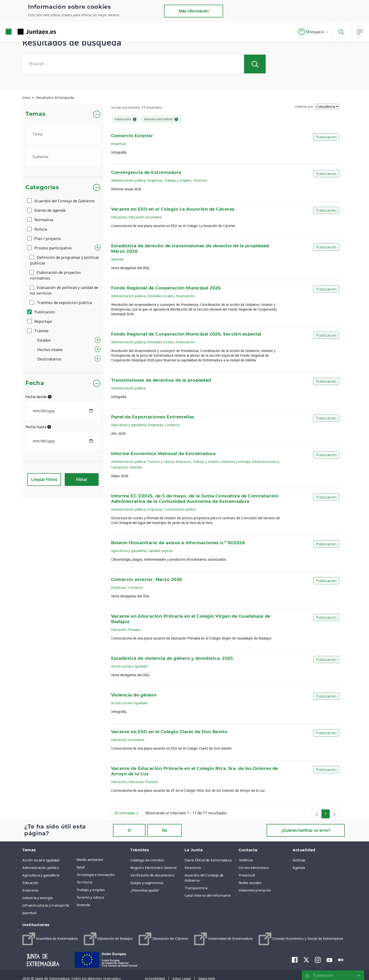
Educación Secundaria (145, 217)
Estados (44, 340)
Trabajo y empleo (178, 180)
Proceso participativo (50, 248)
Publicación (41, 312)
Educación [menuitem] (30, 883)
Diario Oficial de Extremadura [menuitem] (208, 860)
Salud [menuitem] (81, 867)
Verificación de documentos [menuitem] (152, 875)
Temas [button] (35, 114)
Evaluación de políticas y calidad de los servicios (64, 290)
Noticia (37, 229)
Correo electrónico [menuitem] (254, 868)
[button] (314, 32)
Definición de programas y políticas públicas (65, 260)
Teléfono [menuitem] (246, 860)
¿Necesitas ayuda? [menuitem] (145, 890)
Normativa (40, 220)
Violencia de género (134, 695)
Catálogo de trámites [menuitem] (147, 860)
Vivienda (117, 259)
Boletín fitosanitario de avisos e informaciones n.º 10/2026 (178, 543)
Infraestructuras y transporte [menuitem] (46, 905)
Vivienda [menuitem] (83, 905)
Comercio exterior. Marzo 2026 (147, 580)
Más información (194, 11)
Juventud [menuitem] (29, 913)
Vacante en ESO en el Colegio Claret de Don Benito (169, 732)
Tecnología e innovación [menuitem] (96, 875)
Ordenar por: (304, 106)
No (164, 830)
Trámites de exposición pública (61, 303)
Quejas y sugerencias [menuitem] (147, 883)
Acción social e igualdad (129, 666)
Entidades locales (161, 296)
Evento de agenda (47, 210)
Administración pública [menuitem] (40, 868)
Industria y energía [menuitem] (37, 898)
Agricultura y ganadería (129, 425)
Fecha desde (38, 397)
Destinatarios (49, 359)
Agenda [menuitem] (299, 868)
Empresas (119, 144)
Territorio (200, 180)
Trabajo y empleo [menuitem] (91, 890)
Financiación (185, 296)
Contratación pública (180, 509)
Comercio (172, 425)
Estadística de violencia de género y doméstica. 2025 (172, 659)
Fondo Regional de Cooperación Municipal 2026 (166, 288)
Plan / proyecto (44, 239)
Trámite (38, 331)
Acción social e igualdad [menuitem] (41, 860)
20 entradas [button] (128, 814)
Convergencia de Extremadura (146, 173)
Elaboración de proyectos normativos (56, 275)
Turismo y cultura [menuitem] (90, 897)
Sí (129, 830)
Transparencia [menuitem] (196, 888)
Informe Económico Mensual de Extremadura (163, 454)
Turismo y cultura (161, 462)
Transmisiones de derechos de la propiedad (161, 380)
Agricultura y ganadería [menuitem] (41, 875)
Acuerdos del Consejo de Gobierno (61, 201)
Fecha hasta (38, 427)
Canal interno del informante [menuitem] (208, 895)
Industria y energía (236, 462)
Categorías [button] (42, 188)
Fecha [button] (35, 383)
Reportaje (40, 321)
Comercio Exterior (132, 136)
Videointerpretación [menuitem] (255, 890)
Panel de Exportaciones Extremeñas (153, 417)
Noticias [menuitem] (299, 860)
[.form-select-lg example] (63, 134)
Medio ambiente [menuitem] (90, 860)
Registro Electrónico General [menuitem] (153, 868)
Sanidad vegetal (160, 551)
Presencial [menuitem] (247, 875)
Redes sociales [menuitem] (250, 883)
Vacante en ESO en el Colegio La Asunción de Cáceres (173, 209)
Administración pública (128, 180)
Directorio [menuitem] (193, 868)
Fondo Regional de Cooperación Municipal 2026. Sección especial (186, 334)
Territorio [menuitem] (84, 882)
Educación (119, 217)
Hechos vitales (50, 350)
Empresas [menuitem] (30, 890)
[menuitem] (50, 939)
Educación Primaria (126, 630)
